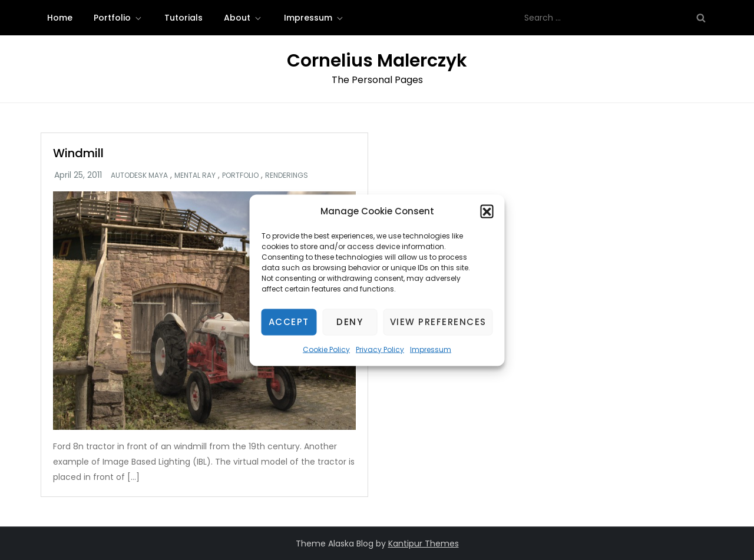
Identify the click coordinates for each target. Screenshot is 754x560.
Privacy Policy (380, 349)
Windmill (78, 153)
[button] (487, 211)
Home (60, 18)
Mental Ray (195, 175)
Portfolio (118, 18)
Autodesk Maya (139, 175)
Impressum (431, 349)
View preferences (438, 322)
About (243, 18)
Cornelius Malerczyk (377, 61)
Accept (289, 322)
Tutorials (183, 18)
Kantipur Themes (424, 544)
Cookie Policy (326, 349)
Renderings (287, 175)
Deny (350, 322)
